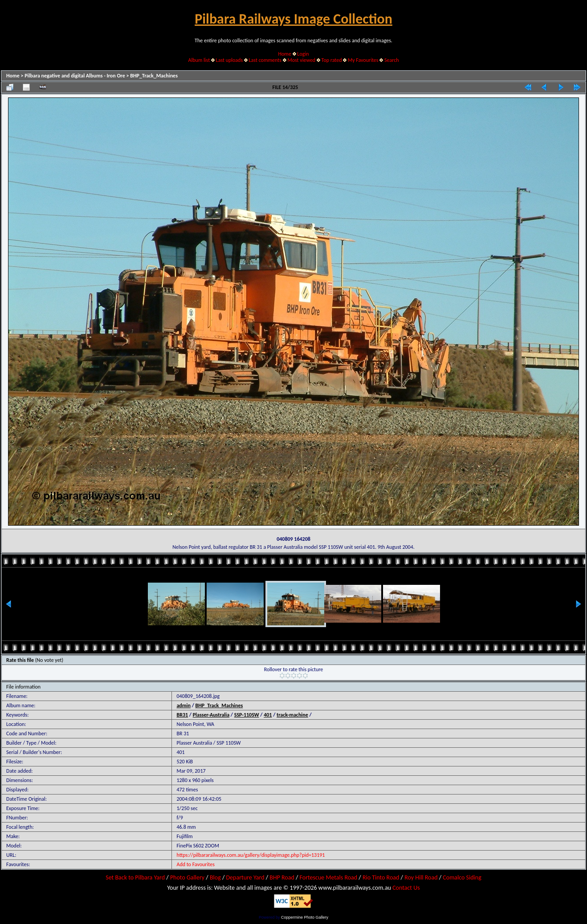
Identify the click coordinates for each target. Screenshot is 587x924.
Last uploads (230, 60)
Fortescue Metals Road (329, 877)
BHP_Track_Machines (154, 76)
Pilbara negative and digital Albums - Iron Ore (75, 76)
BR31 (182, 715)
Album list (199, 60)
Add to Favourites (195, 864)
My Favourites (363, 60)
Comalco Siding (462, 877)
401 (268, 715)
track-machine (292, 715)
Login (303, 54)
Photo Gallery (187, 877)
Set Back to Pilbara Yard (135, 877)
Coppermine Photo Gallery (305, 917)
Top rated (332, 60)
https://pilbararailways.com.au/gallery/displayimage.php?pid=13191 (251, 855)
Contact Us (406, 888)
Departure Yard (245, 877)
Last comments (265, 60)
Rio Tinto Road (381, 877)
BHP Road (282, 877)
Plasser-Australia (211, 715)
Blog (215, 877)
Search (392, 60)
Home (285, 54)
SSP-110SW (247, 715)
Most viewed (301, 60)
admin (183, 705)
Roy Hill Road (421, 877)
